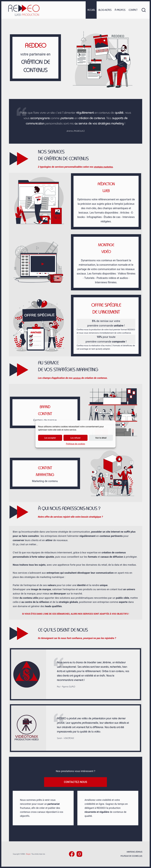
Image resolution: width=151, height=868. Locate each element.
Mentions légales (134, 852)
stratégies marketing (105, 167)
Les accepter (50, 438)
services (78, 378)
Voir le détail (101, 438)
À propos (120, 10)
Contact (133, 10)
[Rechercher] (144, 10)
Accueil (91, 10)
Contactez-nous (75, 782)
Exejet (28, 854)
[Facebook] (72, 854)
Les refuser (75, 438)
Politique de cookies (75, 444)
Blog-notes (105, 10)
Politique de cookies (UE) (131, 856)
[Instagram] (79, 854)
